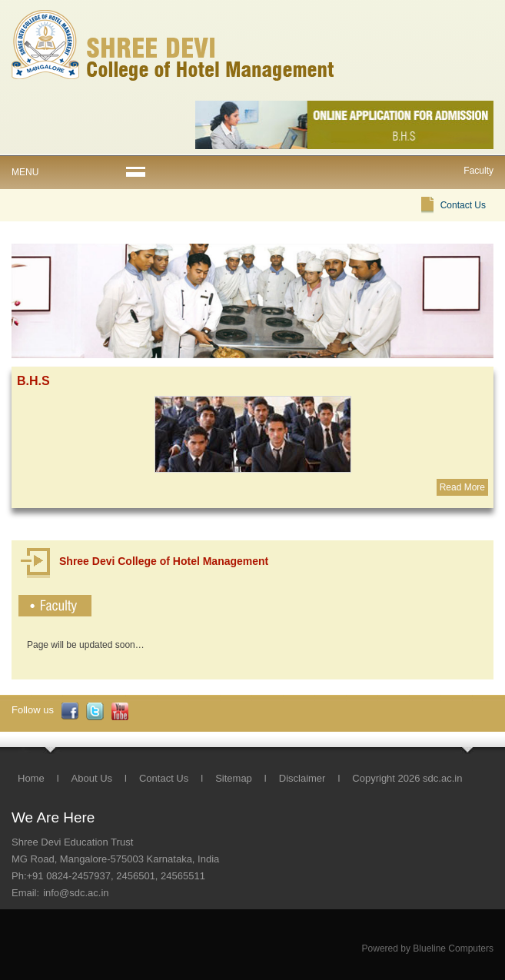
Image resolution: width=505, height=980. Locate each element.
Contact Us (463, 205)
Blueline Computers (453, 948)
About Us (92, 778)
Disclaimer (302, 778)
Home (31, 778)
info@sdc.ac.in (76, 893)
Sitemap (234, 778)
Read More (462, 487)
